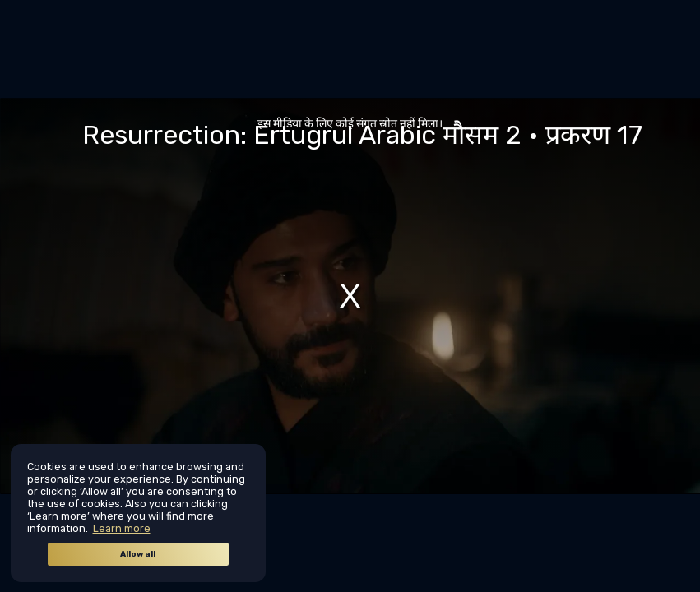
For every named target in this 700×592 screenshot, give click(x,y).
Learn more (122, 528)
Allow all (138, 554)
